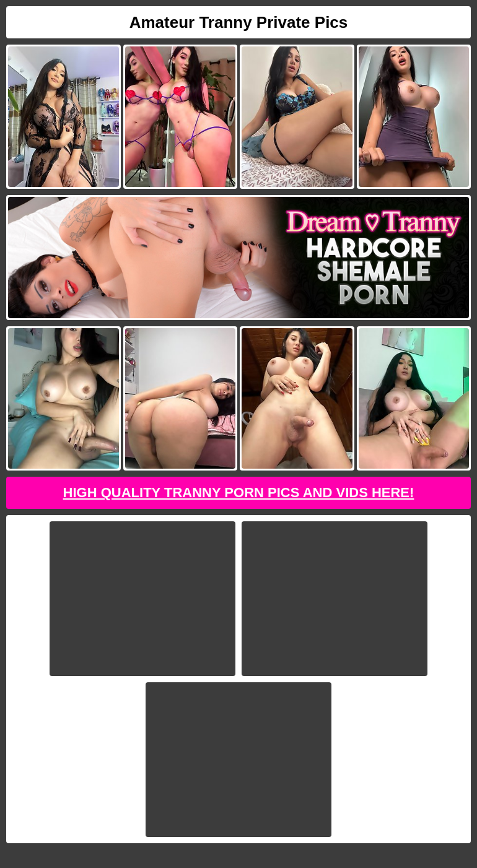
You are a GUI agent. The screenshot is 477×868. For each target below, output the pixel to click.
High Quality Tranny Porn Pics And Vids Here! (239, 493)
